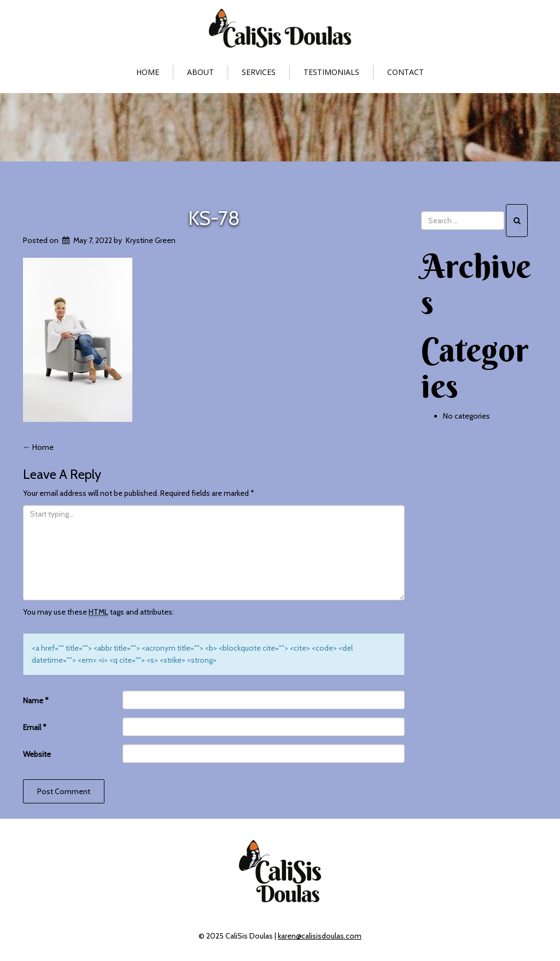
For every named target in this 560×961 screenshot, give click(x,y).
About (200, 72)
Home (148, 72)
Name (36, 701)
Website (37, 754)
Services (259, 72)
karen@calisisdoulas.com (320, 936)
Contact (406, 72)
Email (35, 727)
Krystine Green (151, 240)
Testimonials (331, 72)
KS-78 (214, 218)
